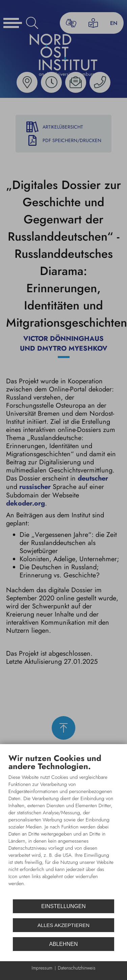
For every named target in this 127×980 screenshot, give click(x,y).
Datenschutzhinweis (77, 968)
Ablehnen (64, 944)
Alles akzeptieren (63, 925)
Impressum (42, 968)
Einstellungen (63, 906)
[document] (63, 825)
